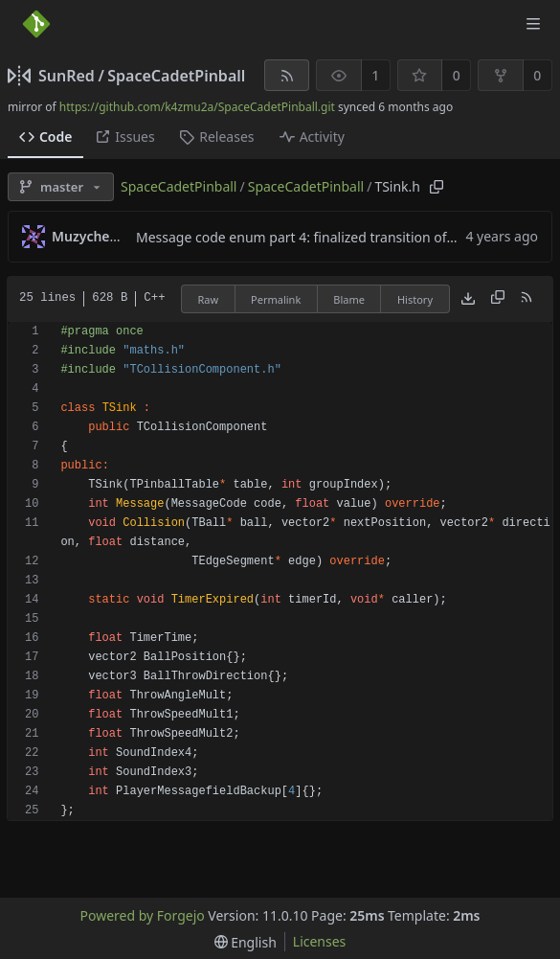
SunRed (67, 76)
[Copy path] (437, 187)
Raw (208, 299)
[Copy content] (498, 299)
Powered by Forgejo (143, 915)
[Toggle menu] (533, 24)
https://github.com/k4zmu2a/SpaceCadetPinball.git (197, 107)
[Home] (36, 24)
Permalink (276, 299)
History (415, 299)
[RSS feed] (287, 75)
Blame (349, 299)
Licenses (320, 941)
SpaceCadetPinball (176, 76)
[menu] (246, 942)
